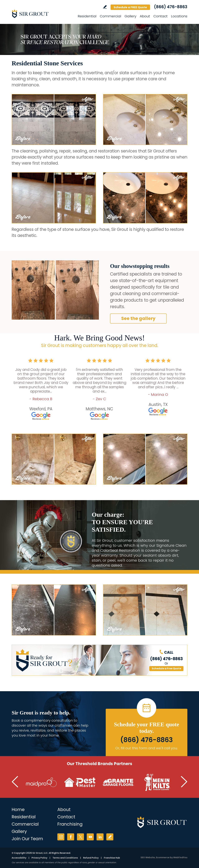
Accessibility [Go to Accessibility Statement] (19, 858)
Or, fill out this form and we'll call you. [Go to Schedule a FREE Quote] (147, 748)
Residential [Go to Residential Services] (87, 16)
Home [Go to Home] (18, 810)
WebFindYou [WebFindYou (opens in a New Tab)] (180, 857)
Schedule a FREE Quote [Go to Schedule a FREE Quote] (130, 7)
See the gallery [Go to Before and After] (138, 318)
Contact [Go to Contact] (161, 16)
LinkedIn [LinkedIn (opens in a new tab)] (100, 837)
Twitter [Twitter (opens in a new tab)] (80, 837)
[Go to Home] (40, 14)
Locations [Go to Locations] (179, 16)
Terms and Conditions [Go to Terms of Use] (65, 858)
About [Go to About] (145, 16)
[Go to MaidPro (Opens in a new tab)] (41, 782)
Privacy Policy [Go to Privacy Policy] (39, 858)
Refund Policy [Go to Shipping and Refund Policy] (91, 858)
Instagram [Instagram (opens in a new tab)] (61, 837)
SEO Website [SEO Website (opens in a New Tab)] (148, 857)
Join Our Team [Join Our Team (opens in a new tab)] (27, 839)
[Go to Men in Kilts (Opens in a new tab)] (157, 782)
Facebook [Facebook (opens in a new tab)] (71, 837)
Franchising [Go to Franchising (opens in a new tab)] (70, 824)
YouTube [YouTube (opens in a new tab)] (90, 837)
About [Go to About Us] (64, 810)
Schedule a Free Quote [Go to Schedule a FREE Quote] (166, 668)
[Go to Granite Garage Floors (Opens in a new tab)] (118, 782)
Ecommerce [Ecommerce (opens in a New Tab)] (163, 857)
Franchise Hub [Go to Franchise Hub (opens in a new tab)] (112, 858)
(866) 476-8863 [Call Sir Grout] (171, 7)
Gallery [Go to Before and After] (19, 831)
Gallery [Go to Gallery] (130, 16)
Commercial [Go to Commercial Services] (110, 16)
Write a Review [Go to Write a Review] (105, 7)
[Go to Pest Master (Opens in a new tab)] (80, 782)
